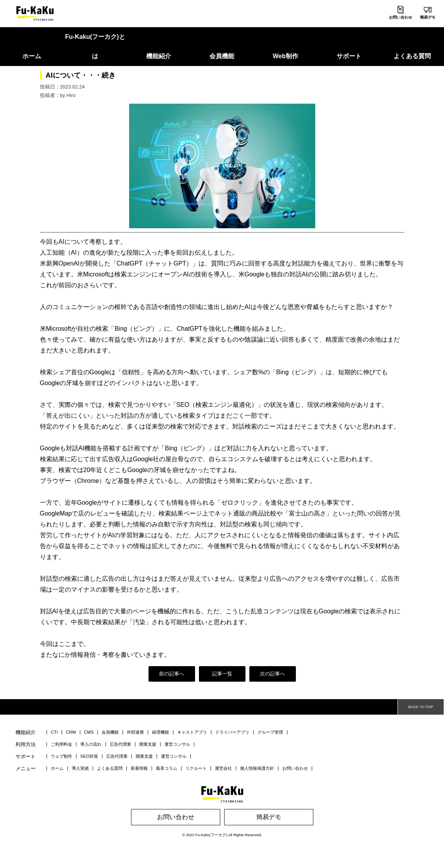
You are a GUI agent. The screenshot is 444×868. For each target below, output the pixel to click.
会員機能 (222, 56)
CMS (89, 732)
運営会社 (223, 768)
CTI (54, 732)
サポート (349, 56)
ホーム (32, 56)
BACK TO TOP (421, 707)
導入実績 (80, 768)
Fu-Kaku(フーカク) (212, 835)
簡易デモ (428, 17)
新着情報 (139, 768)
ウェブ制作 (61, 756)
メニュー (26, 769)
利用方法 (26, 745)
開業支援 (148, 744)
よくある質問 (412, 56)
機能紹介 (159, 56)
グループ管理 (270, 732)
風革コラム (167, 768)
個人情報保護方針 (257, 768)
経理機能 (161, 732)
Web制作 (285, 56)
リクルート (196, 768)
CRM (71, 732)
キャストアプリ (192, 732)
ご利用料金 (61, 744)
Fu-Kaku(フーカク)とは (95, 46)
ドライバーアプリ (232, 732)
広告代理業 (120, 744)
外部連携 (135, 732)
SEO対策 (89, 756)
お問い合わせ (401, 17)
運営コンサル (177, 744)
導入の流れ (91, 744)
